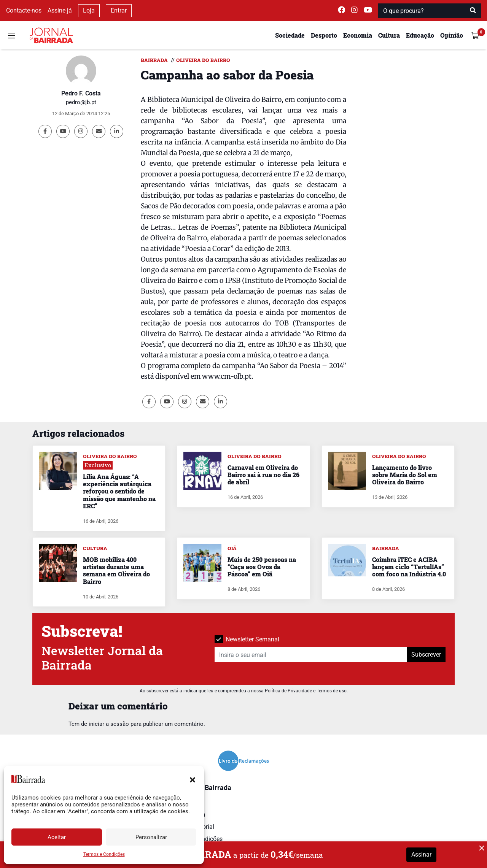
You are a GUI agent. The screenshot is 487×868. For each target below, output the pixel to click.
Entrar (119, 10)
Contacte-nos (24, 10)
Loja (89, 10)
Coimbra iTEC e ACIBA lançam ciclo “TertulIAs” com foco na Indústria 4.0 (409, 567)
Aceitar (57, 837)
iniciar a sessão (109, 724)
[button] (193, 779)
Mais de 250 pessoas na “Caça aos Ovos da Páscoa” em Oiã (262, 567)
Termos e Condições (104, 854)
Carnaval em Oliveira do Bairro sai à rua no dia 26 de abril (263, 475)
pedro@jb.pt (81, 102)
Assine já (60, 10)
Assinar (421, 855)
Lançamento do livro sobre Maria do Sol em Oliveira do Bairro (405, 475)
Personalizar (151, 837)
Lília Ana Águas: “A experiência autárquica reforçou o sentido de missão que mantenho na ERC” (119, 491)
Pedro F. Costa (81, 93)
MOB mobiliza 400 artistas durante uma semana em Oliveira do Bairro (116, 570)
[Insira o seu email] (311, 655)
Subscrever (426, 655)
